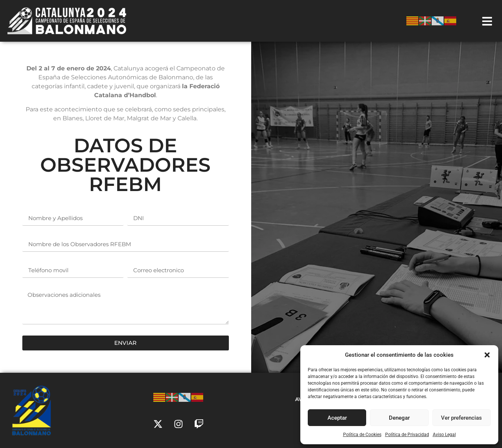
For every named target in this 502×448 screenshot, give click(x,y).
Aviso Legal (444, 435)
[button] (487, 355)
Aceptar (337, 418)
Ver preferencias (461, 418)
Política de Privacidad (407, 435)
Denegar (399, 418)
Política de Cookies (362, 435)
